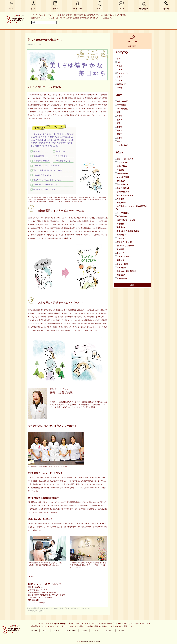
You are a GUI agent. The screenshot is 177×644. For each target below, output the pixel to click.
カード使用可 (121, 268)
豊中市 (119, 127)
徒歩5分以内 (121, 166)
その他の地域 (121, 145)
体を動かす (144, 9)
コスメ (122, 9)
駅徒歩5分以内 (122, 192)
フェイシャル (77, 9)
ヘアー (34, 631)
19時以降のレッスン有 (125, 220)
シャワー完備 (121, 264)
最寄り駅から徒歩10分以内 (127, 231)
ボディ (55, 9)
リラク (100, 9)
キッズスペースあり (124, 195)
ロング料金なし (122, 213)
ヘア (11, 9)
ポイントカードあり (124, 159)
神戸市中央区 (121, 101)
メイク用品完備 (122, 177)
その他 (166, 9)
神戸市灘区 (120, 105)
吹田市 (119, 120)
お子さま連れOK (123, 188)
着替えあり (120, 181)
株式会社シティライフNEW (91, 642)
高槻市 (119, 134)
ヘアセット (120, 238)
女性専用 (120, 249)
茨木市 (119, 138)
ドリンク (120, 253)
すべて (119, 58)
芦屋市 (119, 116)
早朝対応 (120, 170)
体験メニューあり (123, 257)
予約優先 (120, 199)
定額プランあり (122, 162)
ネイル (33, 9)
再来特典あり (121, 278)
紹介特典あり (121, 216)
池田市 (119, 131)
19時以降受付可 (122, 173)
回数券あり (120, 275)
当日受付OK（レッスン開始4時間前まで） (131, 208)
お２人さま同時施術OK (125, 271)
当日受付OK (121, 235)
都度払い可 (120, 203)
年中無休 (120, 224)
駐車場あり (120, 227)
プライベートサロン (124, 242)
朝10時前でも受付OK (125, 246)
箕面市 (119, 123)
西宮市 (119, 112)
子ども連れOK (122, 184)
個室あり (120, 260)
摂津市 (119, 141)
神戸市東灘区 (121, 109)
